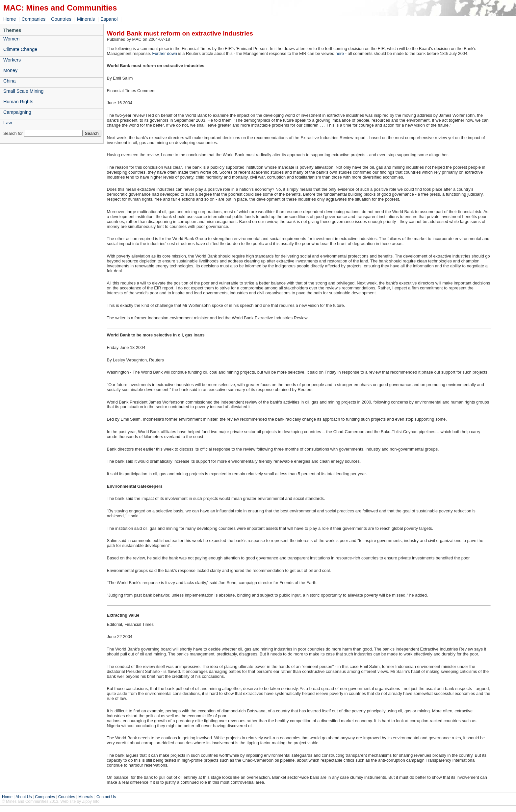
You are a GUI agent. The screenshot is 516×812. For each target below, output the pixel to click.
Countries (61, 19)
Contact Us (106, 797)
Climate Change (20, 49)
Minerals (86, 19)
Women (11, 39)
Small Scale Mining (23, 91)
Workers (12, 60)
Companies (33, 19)
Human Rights (18, 102)
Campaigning (17, 112)
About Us (24, 797)
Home (10, 19)
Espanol (109, 19)
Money (10, 70)
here (340, 53)
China (10, 81)
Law (8, 123)
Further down (165, 53)
